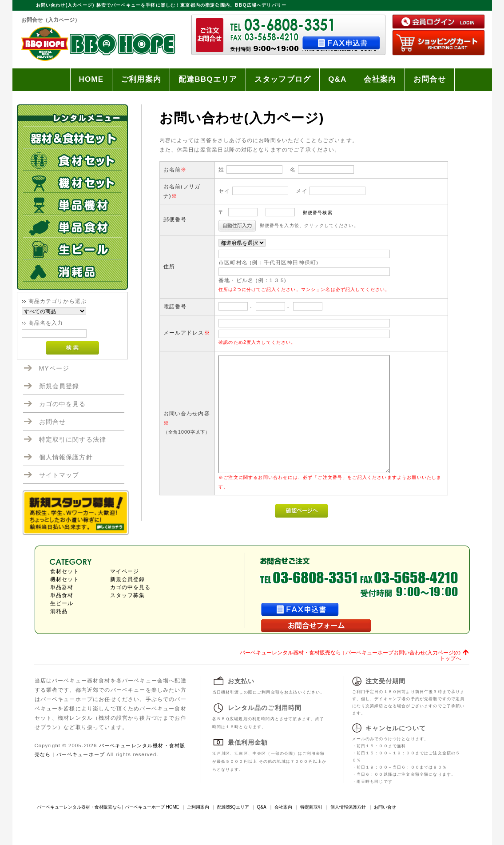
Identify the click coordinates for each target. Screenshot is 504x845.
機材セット (65, 579)
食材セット (65, 571)
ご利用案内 (141, 79)
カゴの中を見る (63, 404)
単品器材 (62, 587)
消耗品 (59, 611)
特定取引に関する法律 (73, 439)
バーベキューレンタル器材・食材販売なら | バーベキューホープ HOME (108, 807)
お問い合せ (385, 807)
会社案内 (380, 79)
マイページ (125, 571)
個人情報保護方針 (66, 457)
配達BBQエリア (208, 79)
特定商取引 (311, 807)
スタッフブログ (283, 79)
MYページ (54, 368)
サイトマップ (59, 475)
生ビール (62, 603)
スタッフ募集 (128, 595)
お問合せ (430, 79)
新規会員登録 (59, 386)
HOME (91, 79)
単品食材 (62, 595)
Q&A (337, 79)
